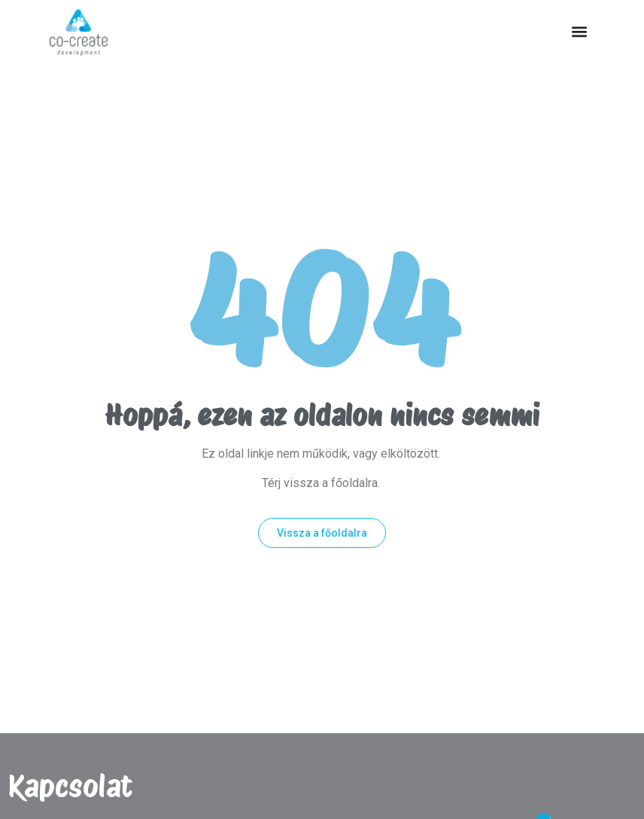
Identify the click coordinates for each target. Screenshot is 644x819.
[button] (579, 32)
